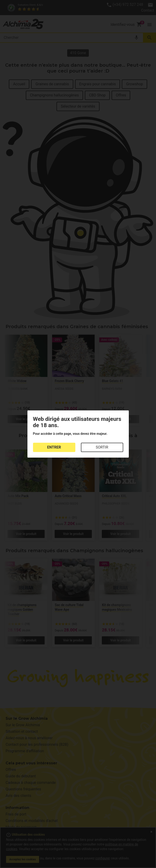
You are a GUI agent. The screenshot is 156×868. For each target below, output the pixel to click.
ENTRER (54, 447)
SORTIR (102, 447)
